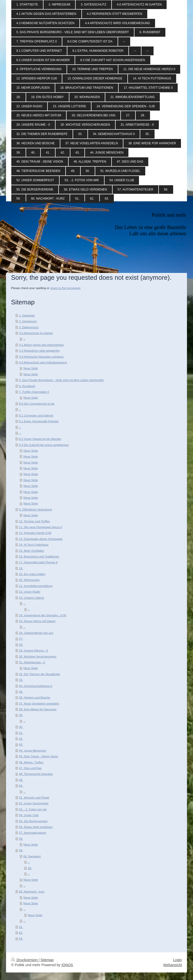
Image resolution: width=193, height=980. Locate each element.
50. (21, 786)
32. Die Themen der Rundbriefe (40, 674)
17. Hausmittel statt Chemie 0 (38, 562)
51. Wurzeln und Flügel (34, 797)
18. (21, 568)
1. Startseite (27, 315)
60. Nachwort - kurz (32, 891)
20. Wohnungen (29, 580)
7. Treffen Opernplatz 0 (34, 392)
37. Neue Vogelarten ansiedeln (39, 703)
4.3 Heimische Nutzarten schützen (41, 357)
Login (178, 960)
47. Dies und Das (30, 768)
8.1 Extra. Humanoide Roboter (39, 421)
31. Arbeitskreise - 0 (32, 662)
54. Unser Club (29, 815)
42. (21, 739)
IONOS (67, 965)
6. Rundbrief (27, 386)
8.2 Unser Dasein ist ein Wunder (40, 439)
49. (21, 780)
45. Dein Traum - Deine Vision (39, 756)
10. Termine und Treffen (35, 521)
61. (21, 927)
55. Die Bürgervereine (33, 821)
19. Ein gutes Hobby (32, 574)
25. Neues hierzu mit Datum (37, 621)
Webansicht (173, 965)
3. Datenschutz (29, 327)
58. (21, 839)
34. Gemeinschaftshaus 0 (36, 686)
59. (21, 850)
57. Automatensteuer (33, 833)
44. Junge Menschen (33, 750)
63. (21, 938)
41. (21, 733)
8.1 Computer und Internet (36, 415)
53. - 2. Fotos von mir (33, 809)
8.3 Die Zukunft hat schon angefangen (44, 445)
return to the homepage (65, 288)
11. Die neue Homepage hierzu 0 (41, 527)
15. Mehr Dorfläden (32, 551)
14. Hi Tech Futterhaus (34, 545)
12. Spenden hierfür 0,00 (35, 533)
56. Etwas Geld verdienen (36, 827)
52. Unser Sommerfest (34, 803)
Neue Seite (31, 368)
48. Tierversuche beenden (36, 774)
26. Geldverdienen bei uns (36, 633)
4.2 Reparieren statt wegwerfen (39, 351)
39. (21, 715)
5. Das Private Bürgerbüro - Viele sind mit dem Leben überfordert (61, 380)
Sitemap (47, 960)
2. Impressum (28, 321)
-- (24, 339)
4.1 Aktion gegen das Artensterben (42, 345)
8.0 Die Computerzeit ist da (37, 404)
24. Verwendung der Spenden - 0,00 (43, 615)
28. (21, 645)
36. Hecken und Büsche (35, 697)
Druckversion (25, 960)
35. (21, 692)
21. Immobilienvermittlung (36, 586)
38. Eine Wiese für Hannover (38, 709)
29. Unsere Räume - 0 (34, 650)
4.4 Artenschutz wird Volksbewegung (43, 362)
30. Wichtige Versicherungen (38, 656)
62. (21, 933)
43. (21, 744)
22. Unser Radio (30, 592)
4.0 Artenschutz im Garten (36, 333)
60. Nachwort (32, 856)
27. (21, 639)
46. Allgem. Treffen (31, 762)
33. (21, 680)
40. (21, 727)
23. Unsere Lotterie (32, 598)
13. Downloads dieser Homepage (41, 539)
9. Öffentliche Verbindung (36, 509)
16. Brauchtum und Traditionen (39, 556)
